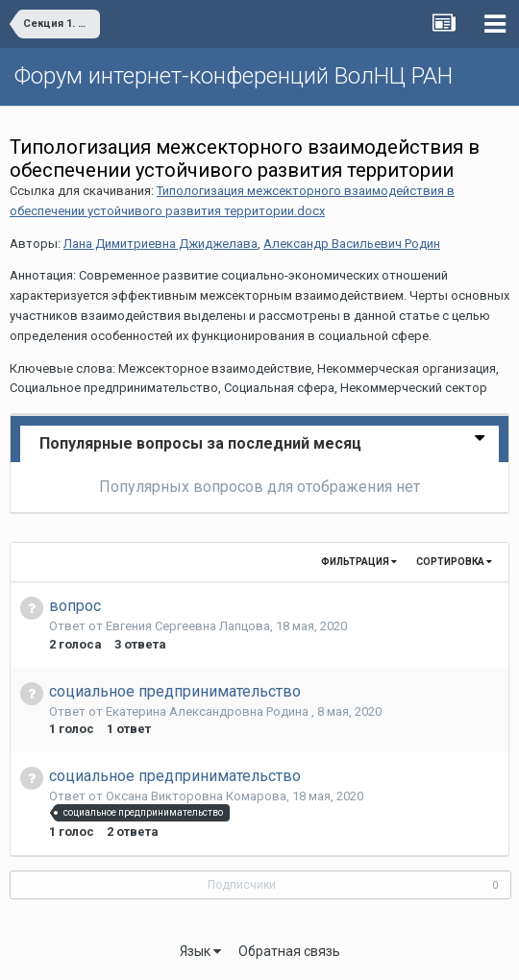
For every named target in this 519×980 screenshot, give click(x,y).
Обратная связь (289, 951)
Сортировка (454, 562)
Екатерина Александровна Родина (209, 711)
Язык (200, 951)
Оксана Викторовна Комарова (196, 796)
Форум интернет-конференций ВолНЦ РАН (234, 76)
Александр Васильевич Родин (352, 244)
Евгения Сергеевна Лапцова (188, 626)
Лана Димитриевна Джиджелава (161, 244)
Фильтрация (359, 562)
